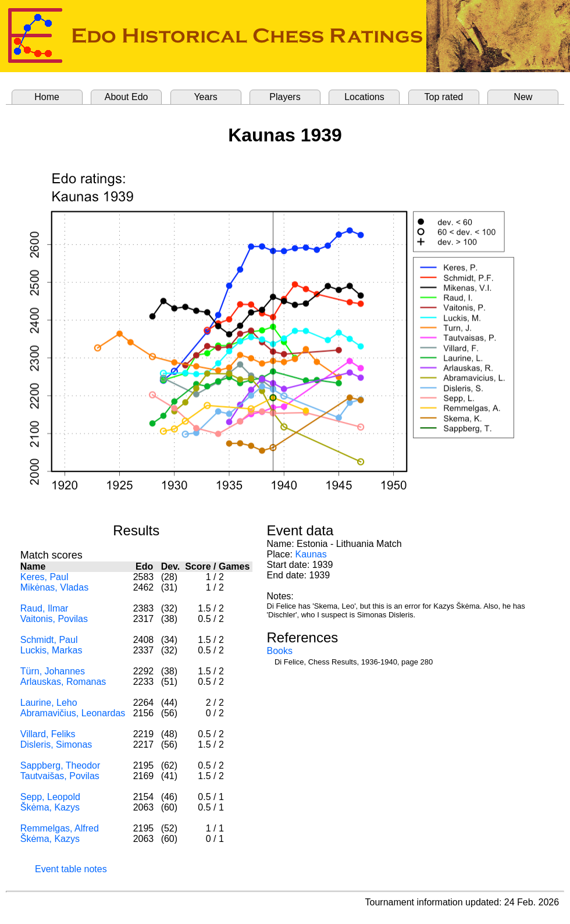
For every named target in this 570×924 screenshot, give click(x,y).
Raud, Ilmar (44, 608)
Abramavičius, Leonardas (73, 713)
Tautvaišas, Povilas (60, 776)
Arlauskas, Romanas (63, 682)
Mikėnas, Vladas (54, 587)
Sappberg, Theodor (60, 765)
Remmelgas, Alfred (60, 828)
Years (205, 97)
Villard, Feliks (48, 734)
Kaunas (311, 554)
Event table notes (71, 869)
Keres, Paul (44, 577)
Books (280, 651)
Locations (364, 97)
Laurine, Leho (49, 703)
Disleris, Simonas (56, 744)
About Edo (127, 97)
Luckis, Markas (51, 650)
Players (285, 97)
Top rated (444, 97)
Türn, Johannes (53, 671)
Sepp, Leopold (50, 797)
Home (47, 97)
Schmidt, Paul (49, 640)
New (523, 97)
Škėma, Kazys (50, 807)
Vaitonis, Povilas (54, 619)
